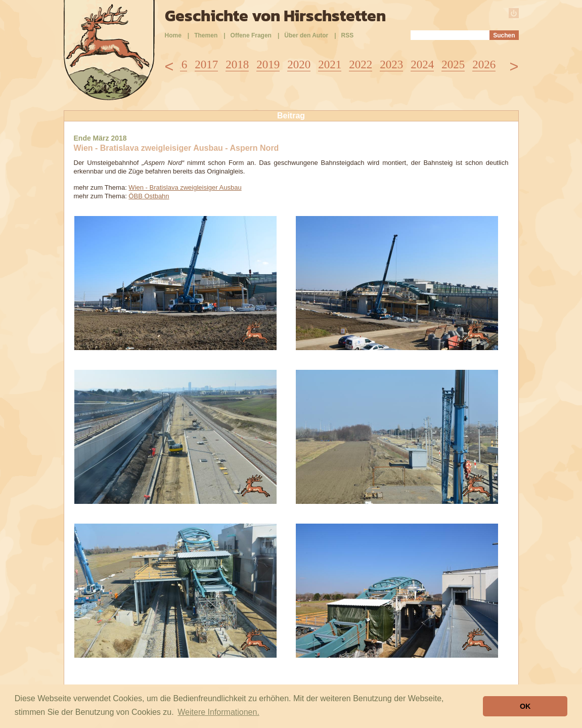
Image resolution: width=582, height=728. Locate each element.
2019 (268, 65)
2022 (361, 65)
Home (173, 35)
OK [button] (525, 706)
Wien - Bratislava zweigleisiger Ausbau (185, 187)
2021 (330, 65)
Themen (206, 35)
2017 (206, 65)
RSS (348, 35)
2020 (299, 65)
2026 (484, 65)
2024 (422, 65)
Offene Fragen (251, 35)
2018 (237, 65)
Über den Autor (306, 35)
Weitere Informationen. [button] (218, 712)
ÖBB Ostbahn (149, 196)
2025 (453, 65)
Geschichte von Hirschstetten (275, 16)
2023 (391, 65)
